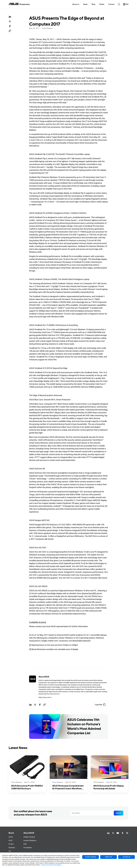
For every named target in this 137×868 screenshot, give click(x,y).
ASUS (11, 837)
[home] (19, 4)
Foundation (28, 848)
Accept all (127, 857)
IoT (10, 851)
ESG (25, 844)
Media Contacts (29, 837)
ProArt (11, 844)
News (85, 4)
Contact (111, 4)
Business (12, 848)
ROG (10, 841)
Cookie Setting (91, 857)
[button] (102, 4)
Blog (93, 4)
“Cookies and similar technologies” (51, 865)
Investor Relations (30, 841)
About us (76, 4)
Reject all (109, 857)
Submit (119, 813)
